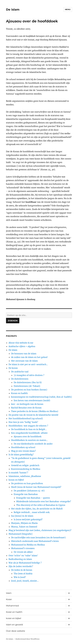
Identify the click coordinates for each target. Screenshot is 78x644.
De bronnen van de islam (24, 354)
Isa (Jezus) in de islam (22, 516)
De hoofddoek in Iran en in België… (29, 429)
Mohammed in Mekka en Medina (28, 545)
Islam (9, 593)
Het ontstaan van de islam (24, 361)
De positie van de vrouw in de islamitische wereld (33, 415)
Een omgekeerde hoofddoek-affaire (29, 433)
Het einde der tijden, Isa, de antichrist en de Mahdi (37, 509)
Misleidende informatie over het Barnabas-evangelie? (44, 501)
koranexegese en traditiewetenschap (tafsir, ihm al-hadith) (41, 397)
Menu (68, 9)
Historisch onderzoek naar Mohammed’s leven (35, 541)
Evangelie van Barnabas (26, 494)
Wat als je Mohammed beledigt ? (25, 563)
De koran (13, 368)
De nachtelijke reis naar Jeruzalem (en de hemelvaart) (38, 537)
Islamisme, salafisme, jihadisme (25, 476)
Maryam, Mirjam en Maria (24, 523)
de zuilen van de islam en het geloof (29, 357)
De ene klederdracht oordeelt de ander (33, 444)
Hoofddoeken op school (23, 447)
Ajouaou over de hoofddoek (28, 437)
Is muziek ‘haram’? (18, 473)
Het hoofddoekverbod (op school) (26, 418)
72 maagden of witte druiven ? (29, 375)
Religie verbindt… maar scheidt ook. (32, 512)
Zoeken (13, 321)
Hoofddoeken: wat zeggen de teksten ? (28, 426)
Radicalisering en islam (20, 559)
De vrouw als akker (23, 552)
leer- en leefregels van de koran (27, 404)
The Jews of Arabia (23, 574)
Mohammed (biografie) (21, 534)
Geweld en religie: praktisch (25, 465)
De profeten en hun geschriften (27, 483)
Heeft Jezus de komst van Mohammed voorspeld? (36, 487)
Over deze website (16, 631)
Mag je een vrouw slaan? (23, 451)
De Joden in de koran (22, 570)
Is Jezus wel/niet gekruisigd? (28, 519)
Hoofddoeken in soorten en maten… (29, 440)
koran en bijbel (16, 480)
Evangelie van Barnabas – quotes (33, 498)
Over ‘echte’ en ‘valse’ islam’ (23, 556)
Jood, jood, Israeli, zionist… (25, 581)
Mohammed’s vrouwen (23, 548)
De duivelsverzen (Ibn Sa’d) (28, 382)
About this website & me (21, 343)
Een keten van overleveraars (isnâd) (32, 400)
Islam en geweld (14, 625)
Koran (9, 599)
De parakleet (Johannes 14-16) (29, 491)
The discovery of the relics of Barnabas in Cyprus (41, 505)
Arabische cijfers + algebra (22, 346)
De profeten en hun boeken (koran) (29, 390)
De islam (13, 10)
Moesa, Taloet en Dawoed (24, 527)
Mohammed (12, 606)
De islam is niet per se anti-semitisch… (28, 364)
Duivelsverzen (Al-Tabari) (27, 386)
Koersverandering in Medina (26, 469)
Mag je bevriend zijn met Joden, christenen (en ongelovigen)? (40, 530)
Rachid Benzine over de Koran (26, 408)
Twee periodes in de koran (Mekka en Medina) (35, 411)
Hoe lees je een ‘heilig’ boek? (23, 422)
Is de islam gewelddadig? (21, 455)
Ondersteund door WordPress (27, 639)
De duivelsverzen (20, 379)
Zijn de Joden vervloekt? (21, 566)
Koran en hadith (19, 393)
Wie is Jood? (20, 577)
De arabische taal (20, 372)
